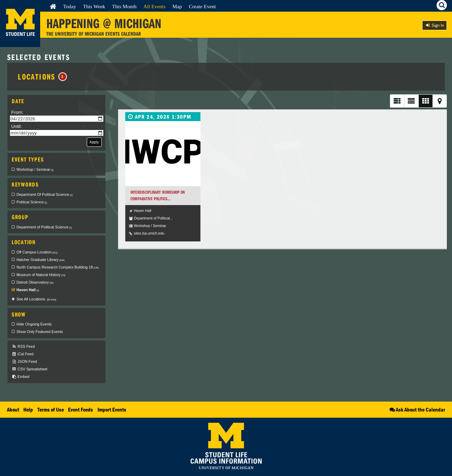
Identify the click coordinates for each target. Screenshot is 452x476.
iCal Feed (23, 354)
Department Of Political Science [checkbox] (44, 194)
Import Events (112, 409)
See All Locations (36, 299)
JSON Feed (24, 362)
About (13, 409)
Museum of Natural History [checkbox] (41, 275)
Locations (42, 76)
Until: (17, 126)
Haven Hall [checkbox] (28, 290)
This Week (94, 6)
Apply (94, 142)
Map (177, 6)
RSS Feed (23, 347)
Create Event (202, 6)
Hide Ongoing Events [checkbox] (34, 324)
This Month (124, 6)
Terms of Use (51, 409)
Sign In (434, 25)
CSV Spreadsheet (30, 369)
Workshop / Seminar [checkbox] (35, 169)
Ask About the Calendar (417, 409)
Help (28, 409)
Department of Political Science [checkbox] (44, 227)
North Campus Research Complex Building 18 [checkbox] (58, 267)
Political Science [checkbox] (32, 202)
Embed (20, 377)
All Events (155, 6)
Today (70, 6)
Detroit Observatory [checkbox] (35, 282)
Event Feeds (80, 409)
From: (18, 112)
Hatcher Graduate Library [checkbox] (40, 260)
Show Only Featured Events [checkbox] (40, 332)
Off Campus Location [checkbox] (37, 252)
